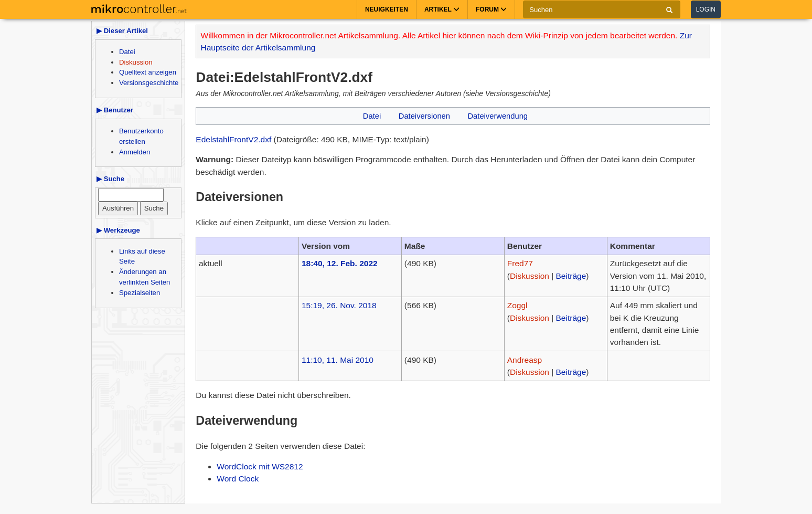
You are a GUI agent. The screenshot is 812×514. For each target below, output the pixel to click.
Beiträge (571, 276)
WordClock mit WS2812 (260, 466)
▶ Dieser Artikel (122, 31)
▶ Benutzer (115, 110)
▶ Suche (110, 179)
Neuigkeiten (387, 9)
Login (706, 9)
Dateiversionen (424, 116)
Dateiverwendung (498, 116)
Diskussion (136, 62)
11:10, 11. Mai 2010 (338, 360)
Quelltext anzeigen (148, 72)
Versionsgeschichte (149, 83)
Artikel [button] (442, 9)
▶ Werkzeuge (118, 230)
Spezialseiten (140, 293)
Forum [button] (491, 9)
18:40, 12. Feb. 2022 (340, 263)
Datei (127, 52)
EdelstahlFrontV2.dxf (233, 139)
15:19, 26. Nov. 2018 (339, 305)
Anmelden (135, 152)
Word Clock (238, 479)
